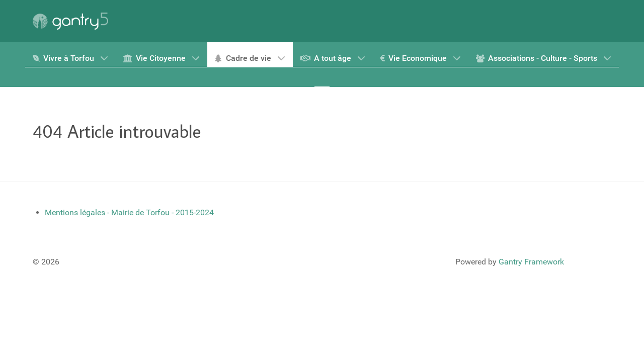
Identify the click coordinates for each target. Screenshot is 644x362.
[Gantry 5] (70, 21)
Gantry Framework (531, 262)
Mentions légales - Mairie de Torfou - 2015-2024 (129, 212)
